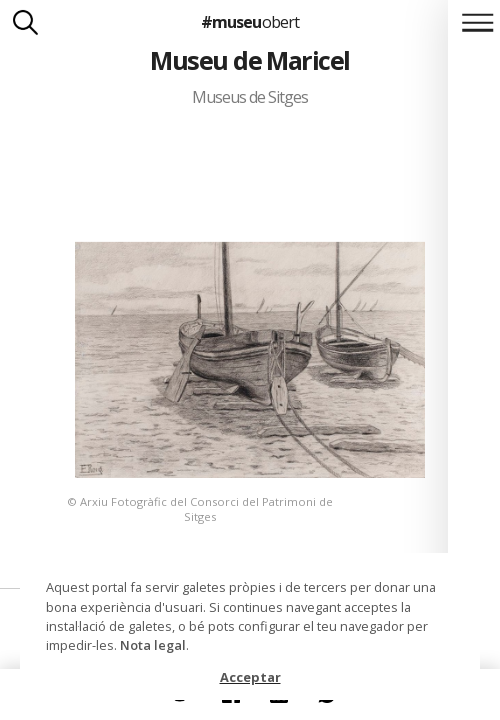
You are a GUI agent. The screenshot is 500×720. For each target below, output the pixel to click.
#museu (249, 22)
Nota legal (153, 645)
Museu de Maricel (250, 60)
